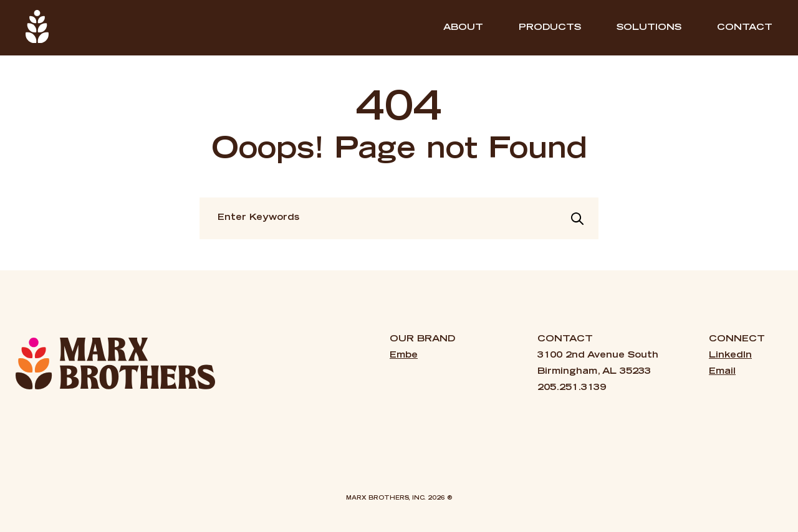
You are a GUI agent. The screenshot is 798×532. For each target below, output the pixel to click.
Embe (404, 356)
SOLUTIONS (649, 28)
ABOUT (463, 28)
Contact (745, 28)
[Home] (37, 28)
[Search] (577, 219)
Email (722, 372)
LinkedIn (730, 356)
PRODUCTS (550, 28)
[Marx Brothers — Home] (115, 363)
